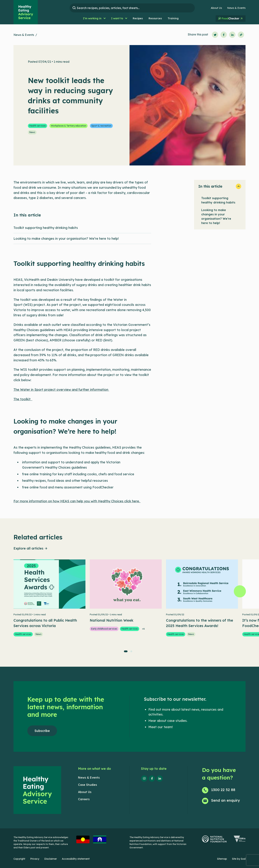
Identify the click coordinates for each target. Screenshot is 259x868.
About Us (216, 8)
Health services (38, 126)
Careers (84, 799)
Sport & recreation (101, 126)
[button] (94, 18)
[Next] (240, 591)
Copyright (19, 859)
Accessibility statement (76, 859)
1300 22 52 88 (223, 790)
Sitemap (222, 859)
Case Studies (88, 785)
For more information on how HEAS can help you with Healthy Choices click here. (77, 501)
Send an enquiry (226, 800)
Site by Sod (239, 859)
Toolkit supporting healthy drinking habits (218, 200)
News (32, 132)
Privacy (35, 859)
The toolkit (23, 399)
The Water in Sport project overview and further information (61, 390)
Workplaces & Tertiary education (69, 126)
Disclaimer (51, 859)
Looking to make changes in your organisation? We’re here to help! (216, 216)
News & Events (236, 8)
